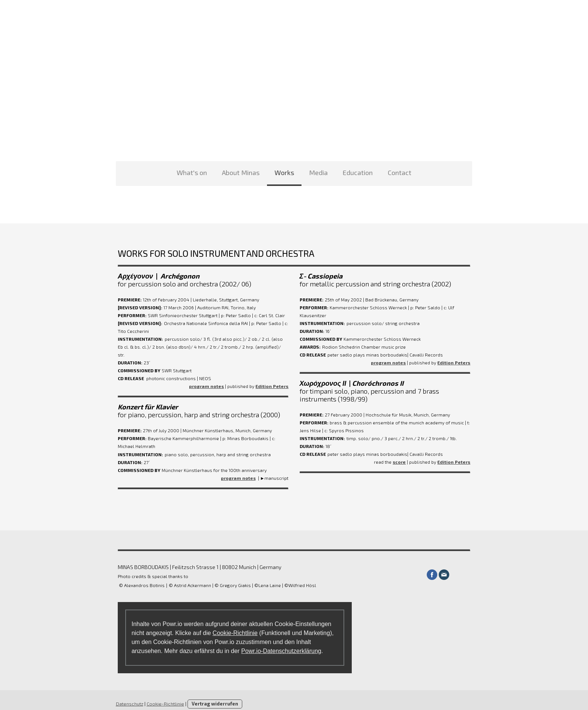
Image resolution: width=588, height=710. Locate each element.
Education (358, 172)
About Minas (241, 172)
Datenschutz (128, 696)
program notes (206, 378)
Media (318, 172)
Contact (400, 172)
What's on (192, 172)
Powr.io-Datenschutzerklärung (280, 643)
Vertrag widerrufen (213, 696)
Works (284, 172)
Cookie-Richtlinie (233, 625)
